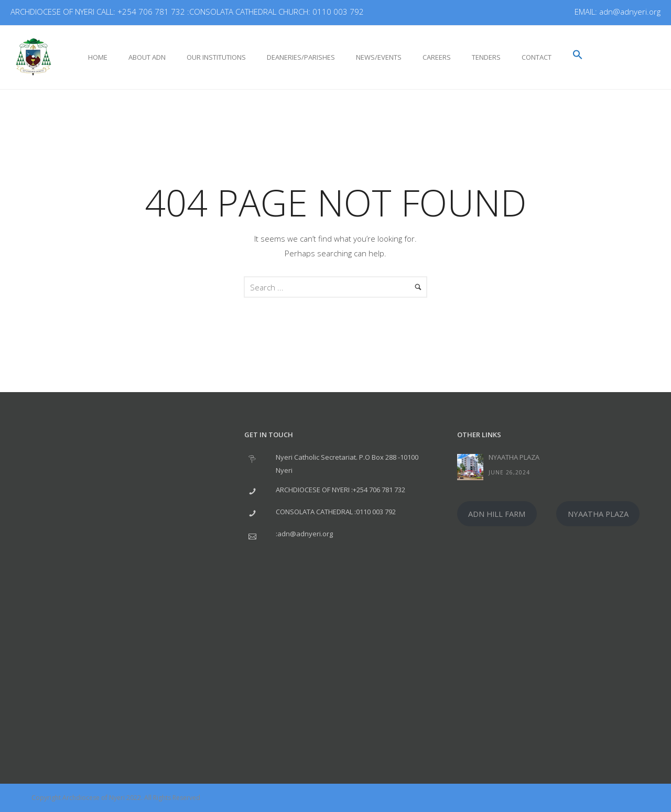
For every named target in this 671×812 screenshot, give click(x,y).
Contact (537, 57)
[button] (578, 56)
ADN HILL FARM (497, 514)
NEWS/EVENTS (379, 57)
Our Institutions (216, 57)
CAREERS (437, 57)
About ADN (147, 57)
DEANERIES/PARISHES (301, 57)
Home (98, 57)
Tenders (486, 57)
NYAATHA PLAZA (514, 457)
